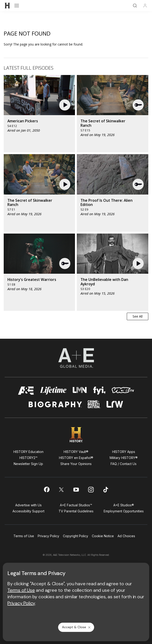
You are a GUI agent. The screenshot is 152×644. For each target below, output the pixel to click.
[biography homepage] (55, 404)
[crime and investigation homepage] (94, 404)
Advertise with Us (28, 505)
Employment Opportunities (124, 511)
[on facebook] (47, 489)
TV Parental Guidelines (76, 511)
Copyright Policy (76, 536)
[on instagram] (91, 490)
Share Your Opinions (76, 464)
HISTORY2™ (28, 458)
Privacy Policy (48, 536)
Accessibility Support (28, 511)
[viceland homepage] (123, 391)
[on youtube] (76, 490)
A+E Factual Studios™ (76, 505)
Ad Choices (126, 536)
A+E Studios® (124, 505)
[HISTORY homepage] (76, 435)
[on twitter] (61, 490)
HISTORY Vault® (76, 452)
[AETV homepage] (26, 391)
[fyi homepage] (99, 391)
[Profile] (145, 6)
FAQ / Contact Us (124, 464)
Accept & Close (77, 627)
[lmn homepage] (80, 391)
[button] (65, 105)
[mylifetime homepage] (53, 391)
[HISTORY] (7, 6)
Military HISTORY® (124, 458)
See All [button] (138, 316)
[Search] (135, 6)
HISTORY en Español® (76, 458)
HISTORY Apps (124, 452)
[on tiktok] (106, 490)
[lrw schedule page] (115, 404)
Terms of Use (24, 536)
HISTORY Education (28, 452)
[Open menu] (17, 6)
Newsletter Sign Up (28, 464)
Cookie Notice (103, 536)
